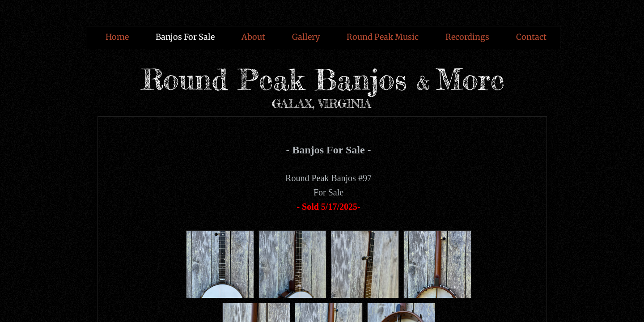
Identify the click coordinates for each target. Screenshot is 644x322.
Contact (531, 37)
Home (117, 37)
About (253, 37)
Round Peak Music (383, 37)
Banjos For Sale (185, 37)
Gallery (306, 37)
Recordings (467, 37)
